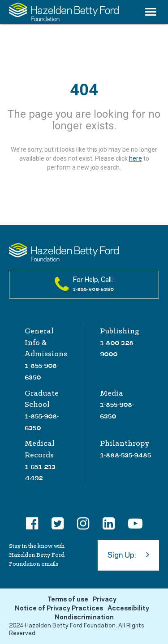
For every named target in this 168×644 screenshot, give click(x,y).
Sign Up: (128, 554)
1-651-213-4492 (41, 473)
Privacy (105, 600)
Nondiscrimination (84, 618)
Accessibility (128, 609)
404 (84, 90)
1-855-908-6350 (42, 371)
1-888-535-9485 (125, 455)
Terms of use (68, 600)
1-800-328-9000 (118, 349)
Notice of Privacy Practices (59, 609)
